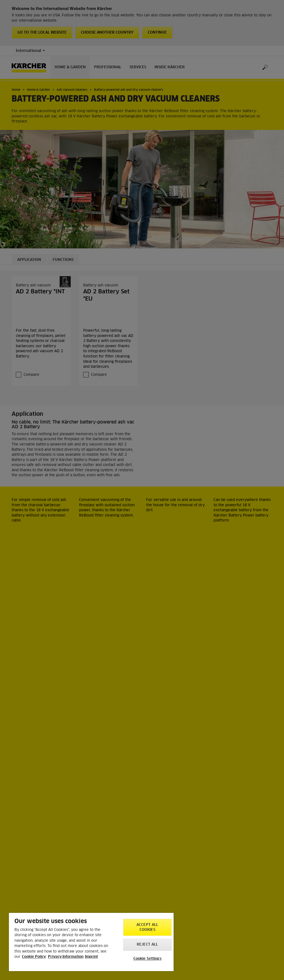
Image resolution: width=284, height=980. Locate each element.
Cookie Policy (34, 957)
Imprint (91, 957)
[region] (91, 942)
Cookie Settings (147, 959)
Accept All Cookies (147, 927)
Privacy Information (66, 957)
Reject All (147, 945)
